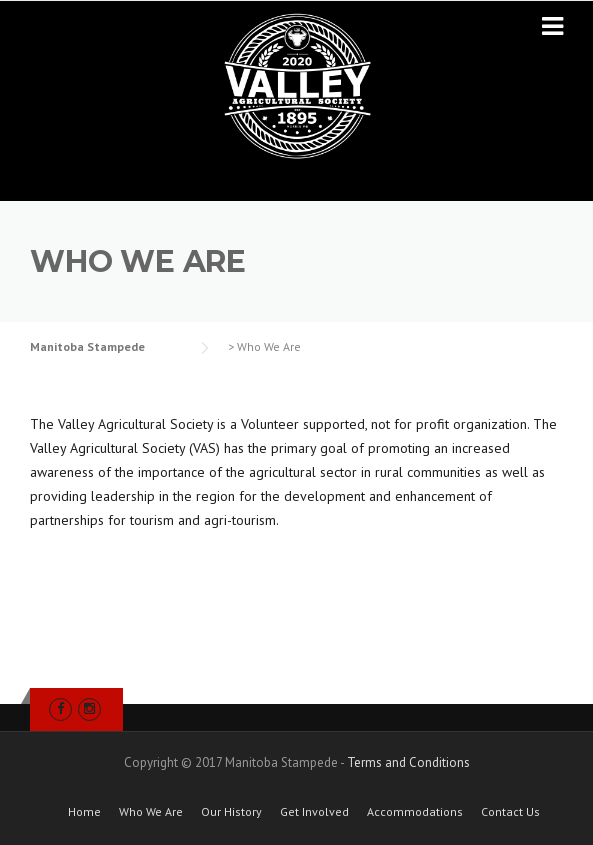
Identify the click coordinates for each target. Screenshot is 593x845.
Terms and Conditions (408, 762)
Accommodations (415, 812)
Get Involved (314, 812)
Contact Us (510, 812)
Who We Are (151, 812)
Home (84, 812)
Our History (231, 812)
